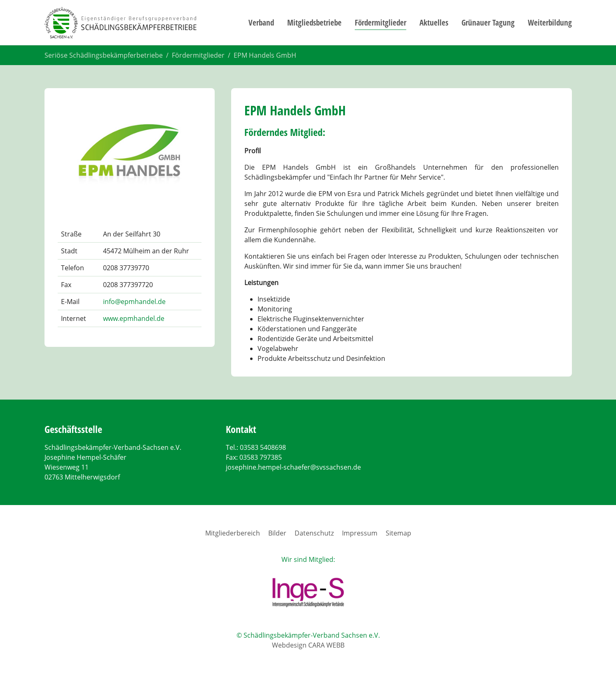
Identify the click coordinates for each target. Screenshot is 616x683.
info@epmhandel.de (134, 302)
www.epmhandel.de (134, 318)
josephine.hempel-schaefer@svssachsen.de (293, 467)
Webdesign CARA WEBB (308, 645)
